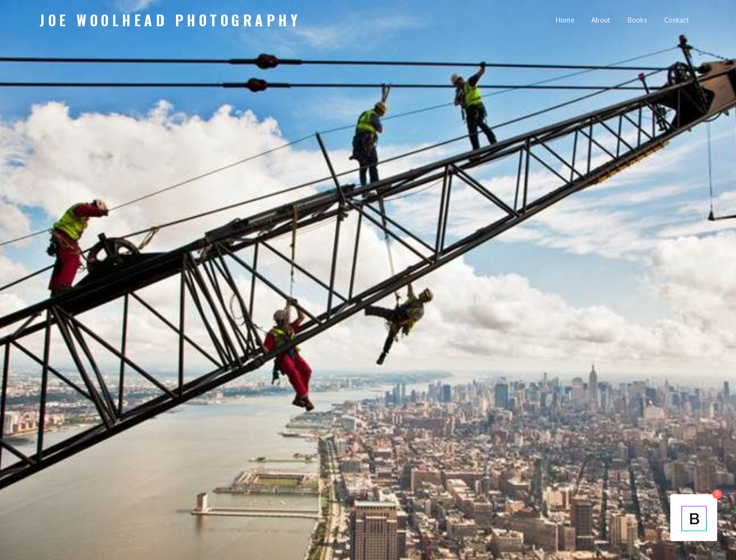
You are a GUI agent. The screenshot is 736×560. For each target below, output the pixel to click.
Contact (677, 20)
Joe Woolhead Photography (170, 20)
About (601, 20)
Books (637, 20)
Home (565, 20)
